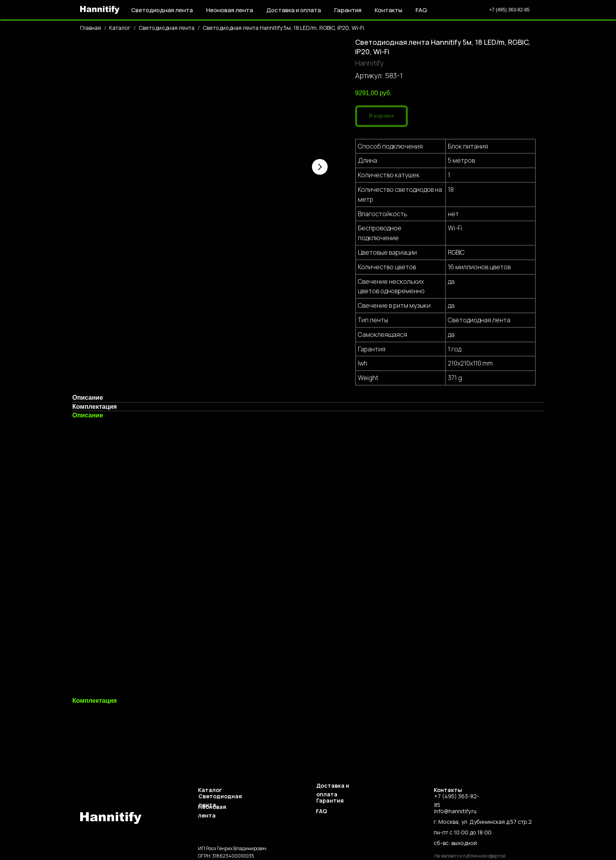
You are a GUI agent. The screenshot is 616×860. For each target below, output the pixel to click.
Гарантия (348, 10)
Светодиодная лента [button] (162, 10)
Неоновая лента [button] (230, 10)
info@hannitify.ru (455, 811)
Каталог (120, 28)
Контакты (389, 10)
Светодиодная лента (167, 28)
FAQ (421, 10)
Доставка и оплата (294, 10)
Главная (91, 28)
